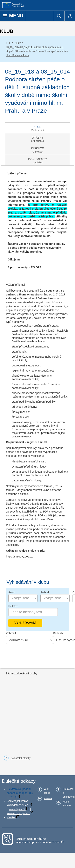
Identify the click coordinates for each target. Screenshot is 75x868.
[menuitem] (59, 16)
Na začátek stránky (21, 758)
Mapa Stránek (67, 804)
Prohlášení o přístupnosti (69, 793)
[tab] (37, 128)
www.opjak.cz (17, 809)
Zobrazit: (11, 633)
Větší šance (47, 791)
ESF (8, 43)
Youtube (48, 798)
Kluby (18, 43)
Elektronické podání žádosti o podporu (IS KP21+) (20, 793)
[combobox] (23, 598)
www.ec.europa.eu (18, 813)
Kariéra (11, 817)
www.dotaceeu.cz (17, 805)
